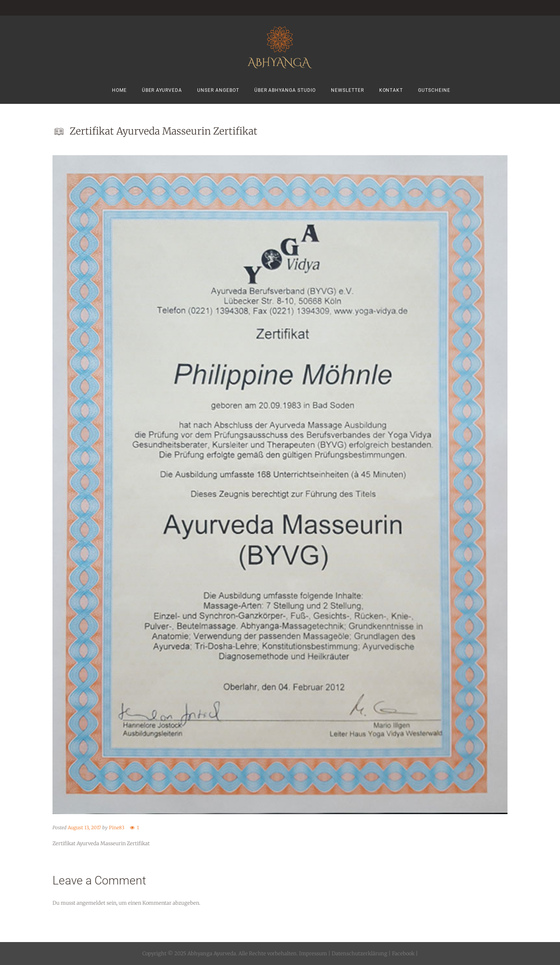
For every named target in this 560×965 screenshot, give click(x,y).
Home (119, 90)
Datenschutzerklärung (360, 954)
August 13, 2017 (84, 828)
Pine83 (117, 828)
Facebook (403, 954)
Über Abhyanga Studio (285, 90)
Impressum (313, 954)
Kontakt (391, 90)
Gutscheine (434, 90)
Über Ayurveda (162, 90)
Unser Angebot (218, 90)
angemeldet (91, 903)
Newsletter (347, 90)
